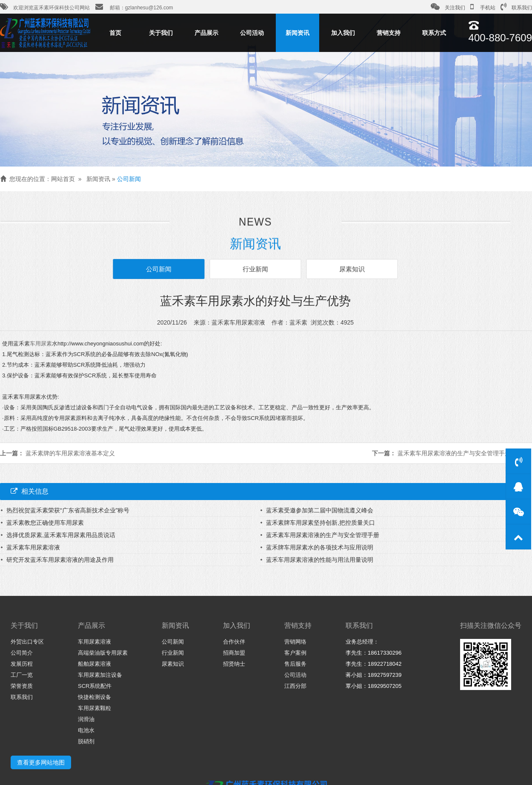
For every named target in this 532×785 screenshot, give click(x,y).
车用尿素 (41, 344)
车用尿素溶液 (94, 642)
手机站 (483, 7)
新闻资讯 (297, 33)
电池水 (86, 730)
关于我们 (161, 33)
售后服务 (295, 664)
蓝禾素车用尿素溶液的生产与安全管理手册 (454, 453)
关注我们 (448, 7)
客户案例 (295, 653)
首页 (115, 33)
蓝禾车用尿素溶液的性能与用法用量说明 (320, 560)
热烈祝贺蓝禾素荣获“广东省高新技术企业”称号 (68, 510)
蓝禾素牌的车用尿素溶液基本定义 (70, 453)
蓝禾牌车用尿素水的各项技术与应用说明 (320, 547)
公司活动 (252, 33)
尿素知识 (349, 269)
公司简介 (22, 653)
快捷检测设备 (94, 697)
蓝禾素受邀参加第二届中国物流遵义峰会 (320, 510)
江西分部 (295, 686)
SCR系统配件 (95, 686)
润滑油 (86, 719)
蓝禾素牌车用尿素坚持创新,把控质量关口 (320, 523)
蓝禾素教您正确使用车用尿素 (45, 523)
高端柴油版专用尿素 (103, 653)
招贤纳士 (234, 664)
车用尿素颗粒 (94, 708)
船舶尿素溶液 (94, 664)
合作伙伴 (234, 642)
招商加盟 (234, 653)
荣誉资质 (22, 686)
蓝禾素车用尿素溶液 (33, 547)
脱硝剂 (86, 741)
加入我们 (343, 33)
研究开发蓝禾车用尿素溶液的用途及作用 (60, 560)
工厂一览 (22, 675)
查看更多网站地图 (41, 762)
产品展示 (206, 33)
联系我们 (516, 7)
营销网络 (295, 642)
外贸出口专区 (27, 642)
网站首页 (63, 179)
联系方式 (434, 33)
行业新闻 (255, 269)
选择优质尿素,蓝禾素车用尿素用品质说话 (61, 535)
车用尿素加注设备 (100, 675)
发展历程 (22, 664)
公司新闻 (129, 179)
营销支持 (389, 33)
